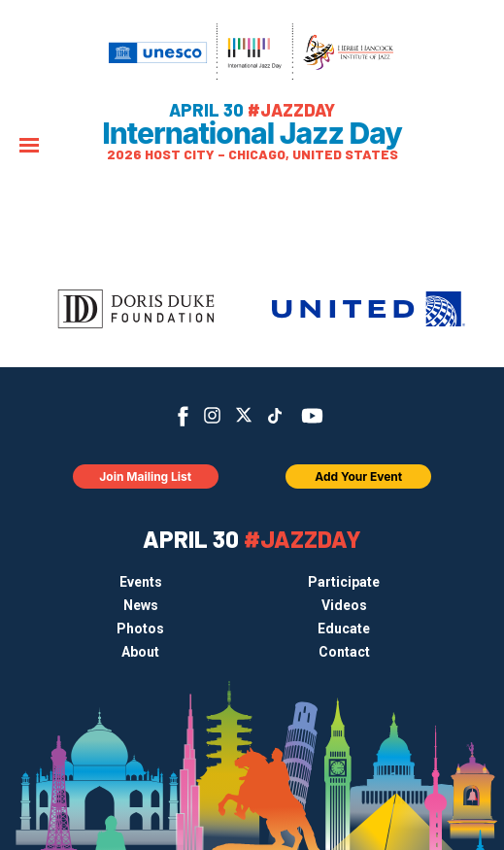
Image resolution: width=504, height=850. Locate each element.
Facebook (183, 416)
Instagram (212, 415)
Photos (140, 629)
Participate (344, 582)
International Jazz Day (252, 133)
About (140, 652)
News (141, 605)
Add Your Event (358, 476)
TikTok (274, 416)
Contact (344, 652)
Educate (344, 629)
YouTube (311, 416)
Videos (344, 605)
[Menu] (29, 147)
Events (141, 582)
